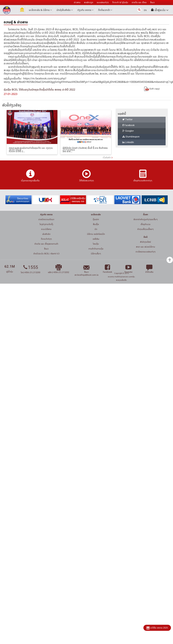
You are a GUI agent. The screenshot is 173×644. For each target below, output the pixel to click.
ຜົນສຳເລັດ (46, 234)
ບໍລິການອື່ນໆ (96, 253)
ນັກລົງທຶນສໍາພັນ (65, 10)
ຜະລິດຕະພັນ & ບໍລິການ (40, 10)
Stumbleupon (131, 137)
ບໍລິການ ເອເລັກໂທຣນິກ (96, 234)
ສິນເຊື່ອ (96, 224)
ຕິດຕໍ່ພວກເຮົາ (105, 10)
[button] (160, 10)
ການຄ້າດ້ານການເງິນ (96, 249)
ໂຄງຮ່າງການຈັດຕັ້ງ (46, 224)
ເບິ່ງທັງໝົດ (107, 157)
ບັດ (96, 229)
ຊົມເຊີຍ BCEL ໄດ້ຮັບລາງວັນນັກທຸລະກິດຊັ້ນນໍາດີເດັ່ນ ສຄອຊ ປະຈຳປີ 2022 (39, 90)
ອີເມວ (46, 249)
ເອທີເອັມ (96, 239)
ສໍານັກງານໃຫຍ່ (145, 242)
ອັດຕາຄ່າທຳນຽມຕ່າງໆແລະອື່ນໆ (146, 219)
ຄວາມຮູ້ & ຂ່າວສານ (16, 22)
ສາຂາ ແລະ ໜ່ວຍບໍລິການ (146, 247)
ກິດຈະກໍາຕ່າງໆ (46, 239)
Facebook (128, 125)
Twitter (127, 119)
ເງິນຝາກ (96, 219)
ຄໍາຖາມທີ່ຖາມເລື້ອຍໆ (145, 229)
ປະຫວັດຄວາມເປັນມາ (46, 219)
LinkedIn (128, 142)
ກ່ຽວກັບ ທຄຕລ (85, 10)
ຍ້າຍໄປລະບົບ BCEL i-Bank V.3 (46, 253)
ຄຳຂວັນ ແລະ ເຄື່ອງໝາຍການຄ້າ (46, 244)
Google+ (128, 131)
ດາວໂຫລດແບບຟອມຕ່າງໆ (146, 252)
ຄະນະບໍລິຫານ (46, 229)
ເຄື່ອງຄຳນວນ (146, 224)
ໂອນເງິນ (96, 244)
